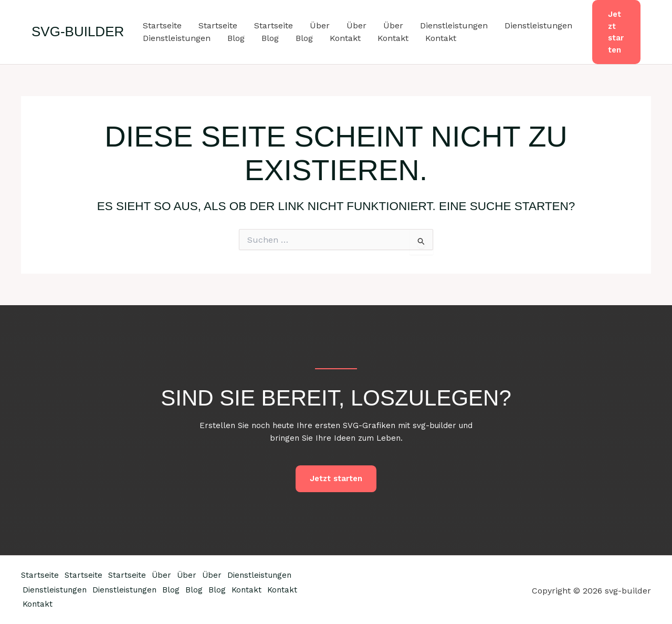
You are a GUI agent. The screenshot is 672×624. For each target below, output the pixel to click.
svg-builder (78, 32)
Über (320, 25)
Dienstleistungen (454, 25)
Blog (236, 38)
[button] (616, 32)
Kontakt (345, 38)
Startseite (162, 25)
